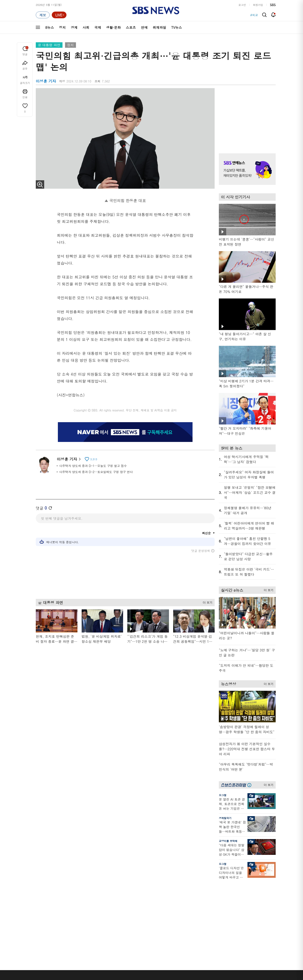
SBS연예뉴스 (255, 913)
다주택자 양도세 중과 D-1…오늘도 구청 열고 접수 (93, 466)
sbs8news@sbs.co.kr (162, 968)
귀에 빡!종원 (183, 892)
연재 (143, 879)
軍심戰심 (111, 887)
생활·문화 (113, 27)
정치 (62, 27)
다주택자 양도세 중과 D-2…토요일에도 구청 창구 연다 (96, 472)
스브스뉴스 (182, 913)
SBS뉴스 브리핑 (116, 920)
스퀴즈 (249, 902)
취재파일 (159, 27)
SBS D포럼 (254, 926)
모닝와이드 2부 (80, 902)
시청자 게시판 (219, 917)
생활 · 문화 (43, 912)
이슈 (39, 932)
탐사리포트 (147, 918)
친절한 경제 (148, 897)
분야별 (40, 879)
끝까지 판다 (148, 925)
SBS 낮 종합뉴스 (116, 925)
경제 (74, 27)
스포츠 (131, 27)
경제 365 (146, 902)
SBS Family (202, 954)
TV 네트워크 (43, 927)
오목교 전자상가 (185, 925)
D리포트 (146, 907)
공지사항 (216, 929)
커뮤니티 (251, 897)
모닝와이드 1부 (80, 897)
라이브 (214, 897)
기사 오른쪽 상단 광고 (246, 115)
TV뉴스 (177, 27)
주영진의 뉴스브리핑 (83, 907)
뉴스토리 (76, 922)
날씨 (213, 887)
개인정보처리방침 (128, 954)
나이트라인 (77, 917)
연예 (144, 27)
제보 (213, 892)
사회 (86, 27)
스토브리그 (182, 902)
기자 (213, 902)
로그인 (242, 5)
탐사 (143, 930)
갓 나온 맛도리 (185, 920)
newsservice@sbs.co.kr (159, 975)
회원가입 (258, 5)
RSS (213, 912)
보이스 (110, 915)
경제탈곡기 (225, 818)
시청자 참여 (69, 954)
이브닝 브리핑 (114, 892)
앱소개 (214, 907)
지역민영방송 (229, 954)
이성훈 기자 (69, 459)
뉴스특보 (76, 927)
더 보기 (207, 602)
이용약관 (105, 954)
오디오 (110, 903)
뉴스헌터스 (77, 892)
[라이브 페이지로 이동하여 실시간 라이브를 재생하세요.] (59, 15)
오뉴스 (75, 912)
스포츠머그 (182, 887)
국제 (98, 27)
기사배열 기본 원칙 (199, 978)
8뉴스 (50, 27)
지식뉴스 (251, 887)
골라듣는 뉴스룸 (116, 910)
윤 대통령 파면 (49, 45)
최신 (39, 887)
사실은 (145, 887)
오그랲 (223, 795)
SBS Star (252, 919)
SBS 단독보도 (149, 892)
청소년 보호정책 (222, 978)
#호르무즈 (251, 15)
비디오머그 (182, 879)
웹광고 (89, 954)
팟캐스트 (251, 892)
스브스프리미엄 (255, 879)
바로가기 (216, 879)
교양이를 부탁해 (228, 841)
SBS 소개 (44, 954)
